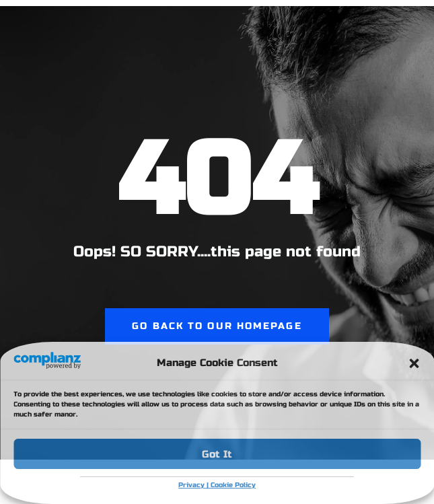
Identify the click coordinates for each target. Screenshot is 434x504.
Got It (217, 454)
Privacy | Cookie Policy (217, 485)
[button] (414, 363)
